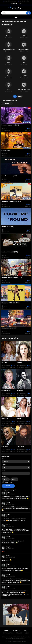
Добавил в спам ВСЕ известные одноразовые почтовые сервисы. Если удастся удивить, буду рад (16, 509)
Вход (20, 3)
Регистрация (14, 3)
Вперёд (20, 96)
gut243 (8, 556)
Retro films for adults (24, 1)
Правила (19, 633)
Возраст (4, 476)
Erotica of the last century (10, 1)
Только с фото (8, 482)
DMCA (27, 633)
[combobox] (16, 462)
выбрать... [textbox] (6, 462)
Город (4, 470)
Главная (7, 630)
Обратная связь (8, 633)
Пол (3, 459)
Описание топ (7, 560)
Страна (4, 465)
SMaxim (8, 492)
